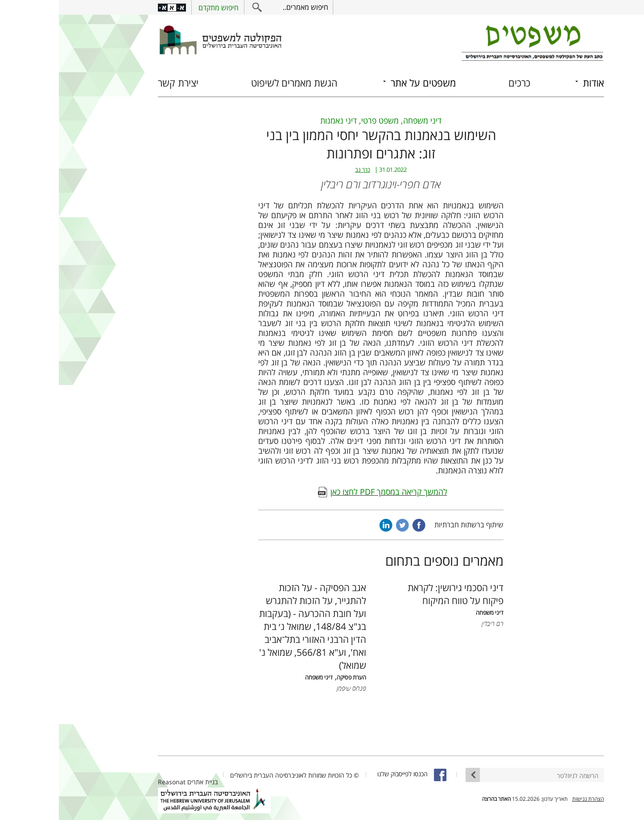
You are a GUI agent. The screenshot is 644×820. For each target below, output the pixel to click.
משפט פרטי (321, 120)
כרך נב (304, 170)
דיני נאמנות (280, 120)
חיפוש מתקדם (160, 8)
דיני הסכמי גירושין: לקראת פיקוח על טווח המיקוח (397, 594)
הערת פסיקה (293, 677)
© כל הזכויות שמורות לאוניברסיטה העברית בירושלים (236, 775)
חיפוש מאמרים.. (247, 7)
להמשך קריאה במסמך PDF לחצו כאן (330, 492)
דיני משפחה (363, 120)
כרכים (460, 83)
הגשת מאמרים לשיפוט (235, 83)
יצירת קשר (119, 83)
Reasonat (113, 782)
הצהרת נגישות (529, 799)
